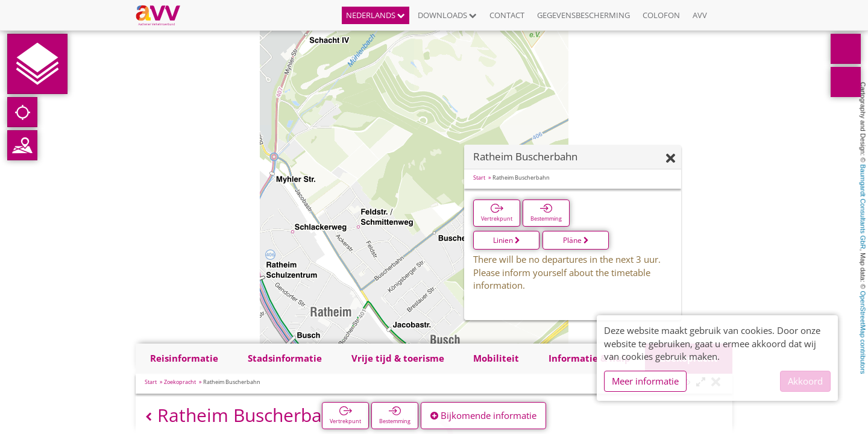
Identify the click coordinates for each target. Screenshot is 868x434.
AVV (700, 15)
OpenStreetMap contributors (863, 332)
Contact (507, 15)
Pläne (576, 240)
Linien (507, 240)
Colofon (661, 15)
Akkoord (805, 381)
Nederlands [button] (376, 15)
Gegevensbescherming (583, 15)
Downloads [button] (447, 15)
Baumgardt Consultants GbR (863, 207)
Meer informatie (645, 381)
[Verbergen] (671, 159)
